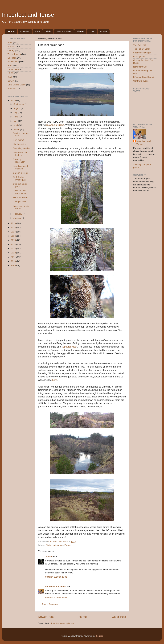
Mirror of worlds (20, 198)
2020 (14, 100)
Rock (10, 77)
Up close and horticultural (20, 192)
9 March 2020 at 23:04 (56, 598)
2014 (14, 244)
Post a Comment (50, 604)
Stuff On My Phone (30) (20, 178)
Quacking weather (22, 148)
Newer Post (46, 617)
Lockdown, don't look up (21, 154)
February (18, 214)
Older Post (119, 617)
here (55, 380)
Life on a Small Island (144, 77)
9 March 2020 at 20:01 (56, 577)
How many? (19, 140)
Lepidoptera (58, 545)
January (18, 218)
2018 (14, 227)
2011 (14, 257)
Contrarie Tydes (141, 81)
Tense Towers (64, 31)
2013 (14, 249)
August (17, 108)
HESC (11, 73)
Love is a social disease (20, 167)
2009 (14, 265)
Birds (48, 31)
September (19, 104)
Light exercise (20, 144)
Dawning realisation (19, 161)
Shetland (12, 89)
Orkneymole (139, 57)
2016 (14, 236)
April (16, 125)
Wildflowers (13, 62)
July (16, 113)
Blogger (99, 636)
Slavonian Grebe (55, 125)
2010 (14, 261)
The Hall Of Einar (142, 49)
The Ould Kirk (140, 45)
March (17, 129)
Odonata (25, 31)
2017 (14, 232)
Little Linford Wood (16, 85)
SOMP (103, 31)
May (16, 121)
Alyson (49, 557)
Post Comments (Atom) (62, 623)
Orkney (11, 50)
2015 (14, 240)
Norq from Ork (140, 67)
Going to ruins (20, 202)
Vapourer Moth (69, 347)
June (16, 117)
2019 (14, 223)
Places (80, 31)
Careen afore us (21, 173)
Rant (37, 31)
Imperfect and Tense (28, 15)
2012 (14, 253)
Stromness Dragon (142, 53)
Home (11, 31)
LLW (92, 31)
